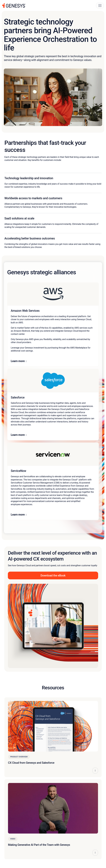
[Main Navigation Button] (100, 6)
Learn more (18, 361)
